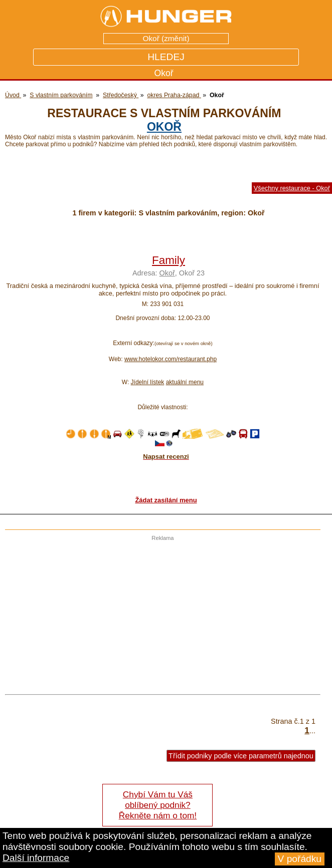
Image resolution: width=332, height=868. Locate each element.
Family (169, 260)
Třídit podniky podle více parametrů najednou (241, 756)
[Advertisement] (160, 611)
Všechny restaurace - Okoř (292, 188)
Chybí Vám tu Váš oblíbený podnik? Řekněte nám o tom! (158, 805)
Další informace (36, 858)
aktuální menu (185, 382)
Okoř (164, 127)
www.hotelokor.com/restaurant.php (171, 359)
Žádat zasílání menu (166, 500)
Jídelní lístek (148, 382)
